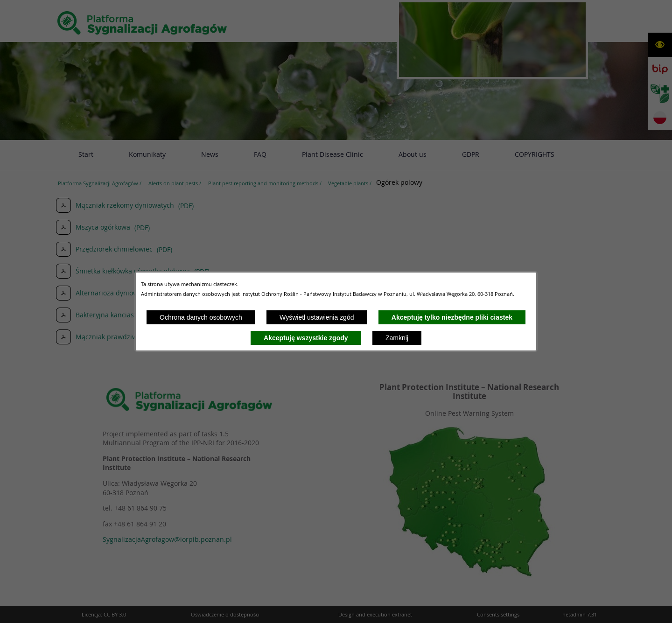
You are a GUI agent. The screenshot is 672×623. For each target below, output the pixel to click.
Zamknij (397, 338)
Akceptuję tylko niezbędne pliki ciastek (452, 317)
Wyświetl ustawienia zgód (317, 317)
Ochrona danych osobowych (201, 317)
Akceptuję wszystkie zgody (306, 338)
